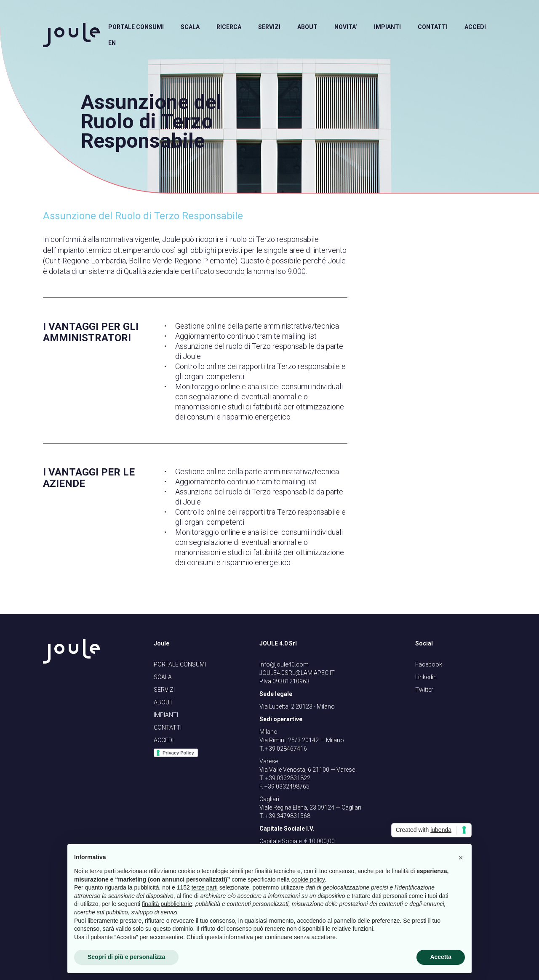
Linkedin (426, 677)
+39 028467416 (286, 749)
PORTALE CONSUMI (136, 27)
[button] (461, 858)
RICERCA (229, 27)
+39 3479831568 (288, 816)
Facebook (429, 664)
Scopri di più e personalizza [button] (126, 957)
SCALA (190, 27)
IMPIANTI (387, 27)
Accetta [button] (441, 957)
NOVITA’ (346, 27)
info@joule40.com (284, 664)
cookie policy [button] (308, 879)
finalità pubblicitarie (167, 904)
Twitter (424, 690)
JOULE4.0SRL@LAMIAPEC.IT (297, 673)
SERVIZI (269, 27)
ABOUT (307, 27)
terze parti (205, 887)
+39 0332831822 (288, 778)
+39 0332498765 (287, 786)
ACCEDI (475, 27)
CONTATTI (433, 27)
